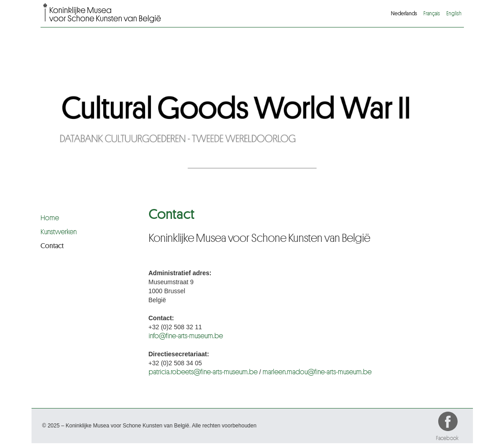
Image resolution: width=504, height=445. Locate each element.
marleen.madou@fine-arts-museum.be (317, 372)
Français (432, 14)
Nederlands (404, 14)
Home (50, 218)
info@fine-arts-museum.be (186, 336)
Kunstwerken (59, 232)
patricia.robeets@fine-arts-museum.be (203, 372)
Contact (52, 246)
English (454, 14)
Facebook (449, 423)
